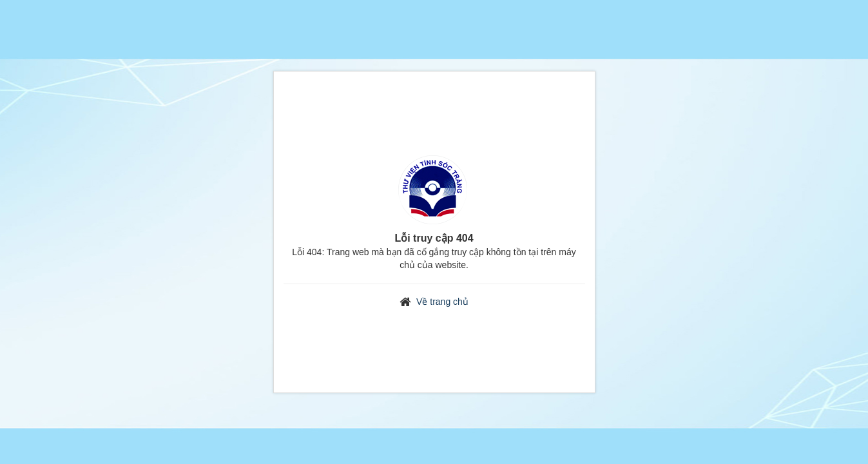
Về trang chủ (442, 302)
